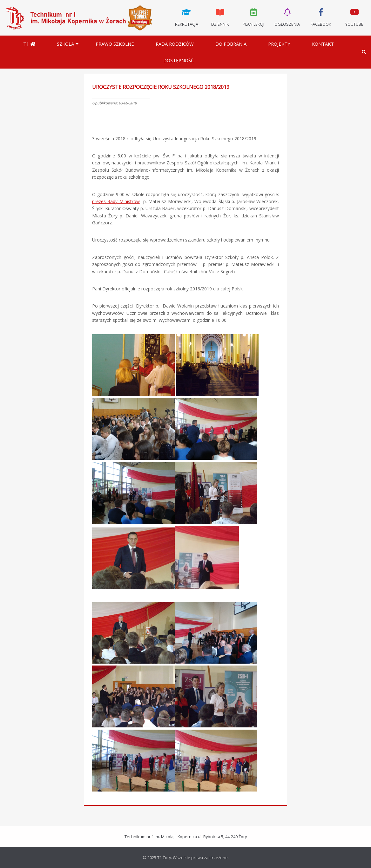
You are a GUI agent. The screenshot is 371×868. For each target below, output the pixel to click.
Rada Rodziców (175, 44)
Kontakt (323, 44)
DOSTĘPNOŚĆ (179, 60)
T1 (29, 44)
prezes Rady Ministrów (116, 201)
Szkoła (65, 44)
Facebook (321, 17)
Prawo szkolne (115, 44)
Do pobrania (231, 44)
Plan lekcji (254, 17)
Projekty (279, 44)
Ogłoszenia (287, 17)
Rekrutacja (186, 17)
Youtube (354, 17)
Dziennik (220, 17)
